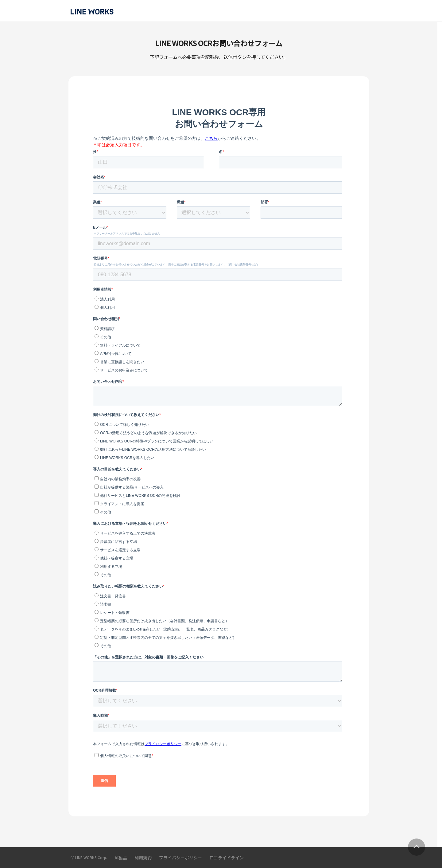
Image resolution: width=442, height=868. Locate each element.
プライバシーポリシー (180, 858)
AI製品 (121, 858)
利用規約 (143, 858)
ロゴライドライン (227, 858)
